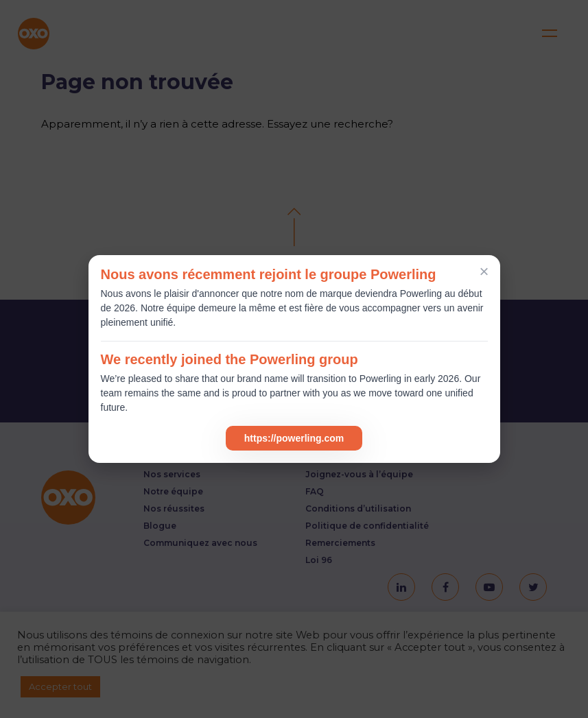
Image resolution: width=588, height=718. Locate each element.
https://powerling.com (294, 438)
